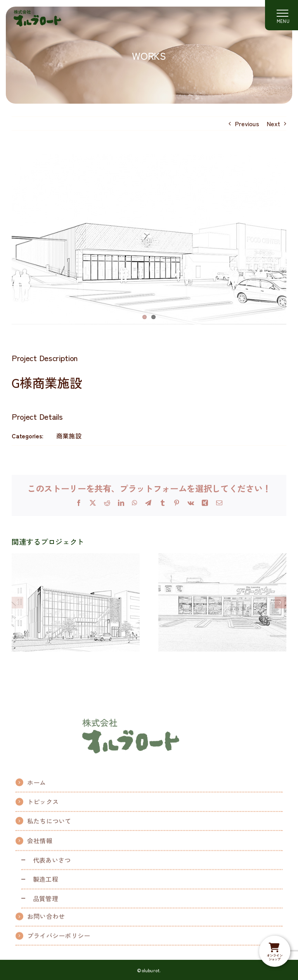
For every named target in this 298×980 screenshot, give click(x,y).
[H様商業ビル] (76, 558)
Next (273, 123)
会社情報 (40, 844)
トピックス (43, 805)
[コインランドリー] (222, 558)
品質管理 (46, 902)
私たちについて (49, 824)
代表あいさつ (52, 864)
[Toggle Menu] (282, 15)
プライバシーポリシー (59, 937)
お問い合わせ (46, 918)
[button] (17, 603)
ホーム (37, 785)
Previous (247, 123)
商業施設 (69, 436)
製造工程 (46, 883)
